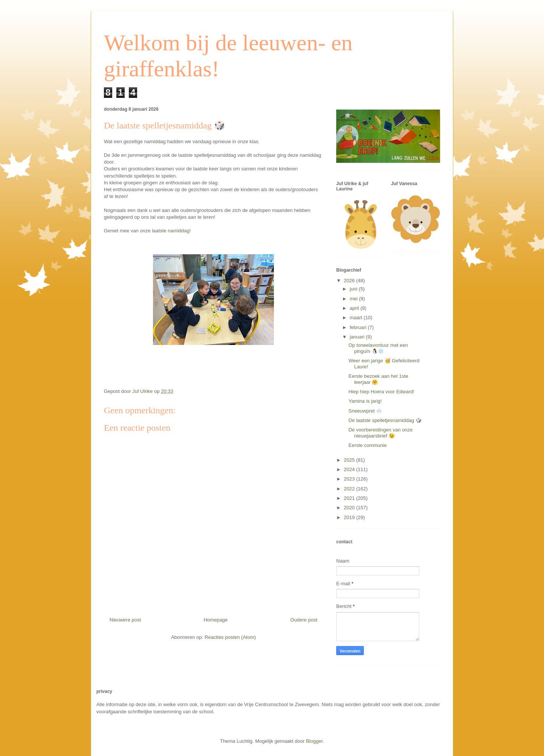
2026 (350, 281)
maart (357, 318)
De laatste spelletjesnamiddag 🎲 (385, 420)
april (355, 308)
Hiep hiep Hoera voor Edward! (381, 392)
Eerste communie (367, 445)
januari (358, 337)
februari (359, 327)
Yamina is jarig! (365, 401)
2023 (350, 479)
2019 (350, 517)
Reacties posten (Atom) (230, 637)
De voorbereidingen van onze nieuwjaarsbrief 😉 (380, 433)
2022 (350, 489)
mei (355, 299)
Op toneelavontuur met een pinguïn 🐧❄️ (378, 348)
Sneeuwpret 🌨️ (365, 411)
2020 (350, 508)
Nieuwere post (125, 620)
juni (354, 289)
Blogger (314, 741)
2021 (350, 498)
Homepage (216, 620)
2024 (350, 469)
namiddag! (179, 231)
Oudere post (304, 620)
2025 (350, 460)
